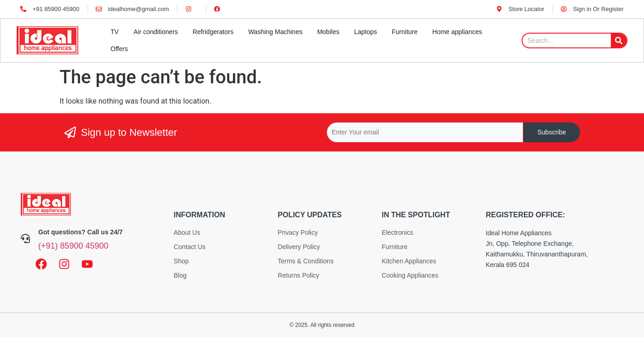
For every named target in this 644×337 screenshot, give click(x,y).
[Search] (619, 41)
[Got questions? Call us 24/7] (25, 238)
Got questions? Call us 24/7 (81, 232)
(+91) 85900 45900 (73, 246)
